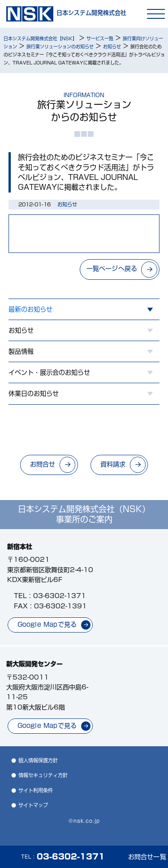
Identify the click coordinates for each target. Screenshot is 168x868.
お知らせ (21, 330)
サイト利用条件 (36, 790)
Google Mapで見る (47, 624)
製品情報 (21, 351)
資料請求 (113, 464)
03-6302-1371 (60, 596)
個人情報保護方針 (38, 760)
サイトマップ (33, 805)
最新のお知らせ (30, 309)
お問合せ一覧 (147, 857)
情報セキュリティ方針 (43, 775)
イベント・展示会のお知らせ (49, 372)
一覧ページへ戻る (112, 269)
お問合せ (43, 464)
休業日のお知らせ (34, 393)
